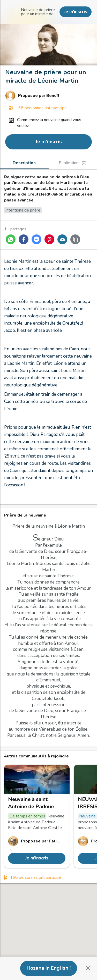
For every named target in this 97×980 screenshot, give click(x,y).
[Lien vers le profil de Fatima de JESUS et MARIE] (37, 841)
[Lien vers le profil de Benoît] (48, 96)
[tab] (24, 163)
